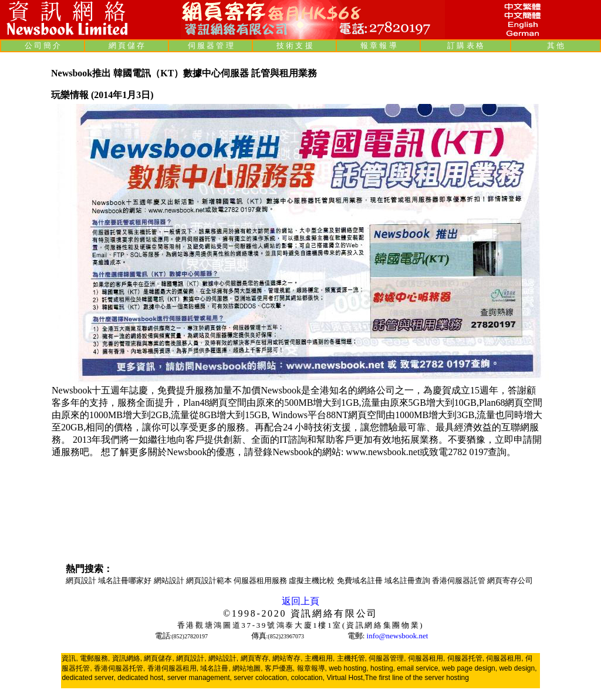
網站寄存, (287, 658)
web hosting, (348, 668)
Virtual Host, (345, 678)
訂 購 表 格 (465, 46)
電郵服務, (95, 658)
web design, (518, 668)
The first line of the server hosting (417, 678)
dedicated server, (88, 678)
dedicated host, (141, 678)
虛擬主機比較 (313, 580)
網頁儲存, (159, 658)
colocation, (308, 678)
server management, (200, 678)
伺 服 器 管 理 (211, 46)
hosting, (383, 668)
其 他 (556, 46)
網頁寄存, (256, 658)
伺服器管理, (387, 658)
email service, (418, 668)
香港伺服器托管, (119, 668)
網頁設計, (191, 658)
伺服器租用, (426, 658)
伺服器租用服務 (261, 580)
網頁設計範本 (210, 580)
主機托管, (352, 658)
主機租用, (320, 658)
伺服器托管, (466, 658)
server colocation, (261, 678)
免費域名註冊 (361, 580)
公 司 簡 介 (43, 46)
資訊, (70, 658)
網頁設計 (82, 580)
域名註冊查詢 (408, 580)
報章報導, (312, 668)
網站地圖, (247, 668)
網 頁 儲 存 (127, 46)
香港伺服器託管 (460, 580)
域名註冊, (215, 668)
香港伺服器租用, (173, 668)
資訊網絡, (127, 658)
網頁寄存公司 (510, 580)
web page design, (470, 668)
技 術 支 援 (295, 46)
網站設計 (170, 580)
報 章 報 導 (379, 46)
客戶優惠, (280, 668)
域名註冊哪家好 (126, 580)
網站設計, (223, 658)
